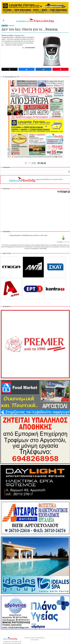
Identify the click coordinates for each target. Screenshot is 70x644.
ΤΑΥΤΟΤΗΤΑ (33, 638)
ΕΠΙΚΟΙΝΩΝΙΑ (41, 638)
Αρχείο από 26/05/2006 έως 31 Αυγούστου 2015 (35, 179)
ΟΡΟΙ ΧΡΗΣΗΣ (35, 640)
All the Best (11, 26)
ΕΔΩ (45, 248)
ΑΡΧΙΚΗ (27, 638)
